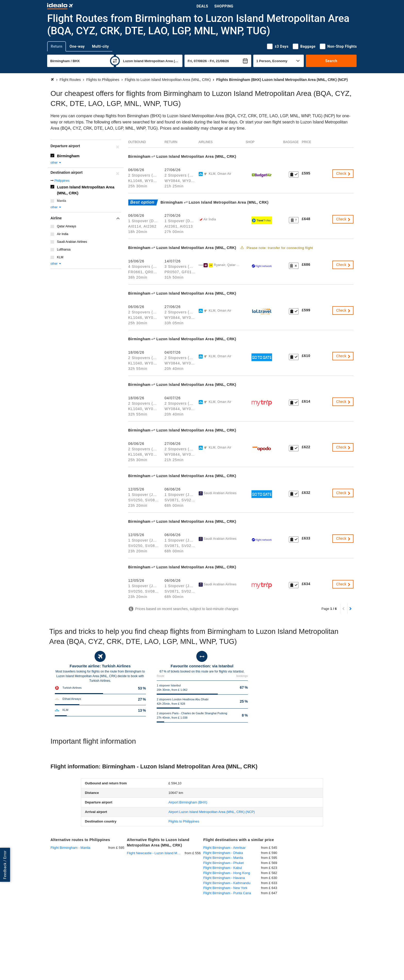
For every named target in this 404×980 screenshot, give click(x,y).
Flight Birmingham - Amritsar (224, 848)
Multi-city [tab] (100, 46)
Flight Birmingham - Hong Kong (227, 873)
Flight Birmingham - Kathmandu (227, 883)
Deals (202, 6)
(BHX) (188, 802)
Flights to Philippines (184, 821)
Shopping (224, 6)
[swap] (115, 61)
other (56, 163)
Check (343, 173)
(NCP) (212, 812)
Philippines (62, 181)
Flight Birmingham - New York (225, 888)
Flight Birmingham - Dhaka (223, 853)
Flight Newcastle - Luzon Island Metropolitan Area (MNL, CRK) (156, 853)
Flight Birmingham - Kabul (223, 868)
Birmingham (68, 156)
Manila (61, 201)
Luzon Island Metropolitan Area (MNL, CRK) (86, 190)
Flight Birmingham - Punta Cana (227, 893)
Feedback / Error (5, 865)
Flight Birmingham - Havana (224, 878)
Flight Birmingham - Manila (70, 848)
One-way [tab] (77, 46)
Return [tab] (57, 46)
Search (331, 61)
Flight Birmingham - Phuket (224, 863)
